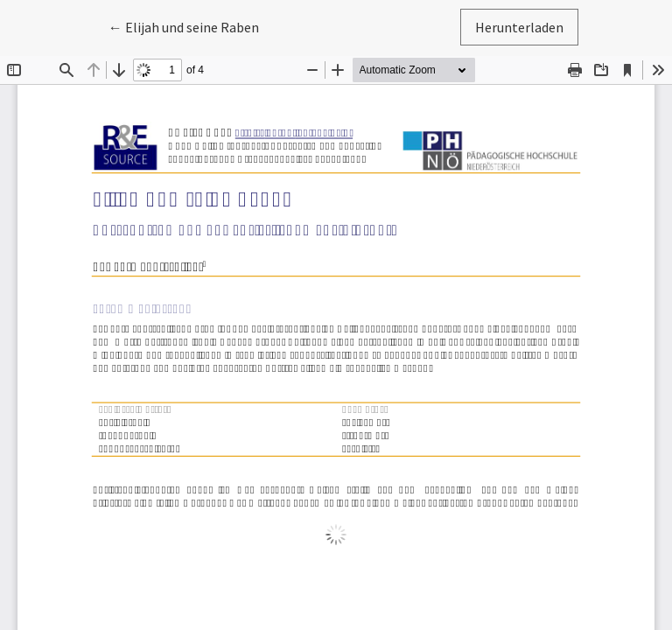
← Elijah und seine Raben (191, 26)
